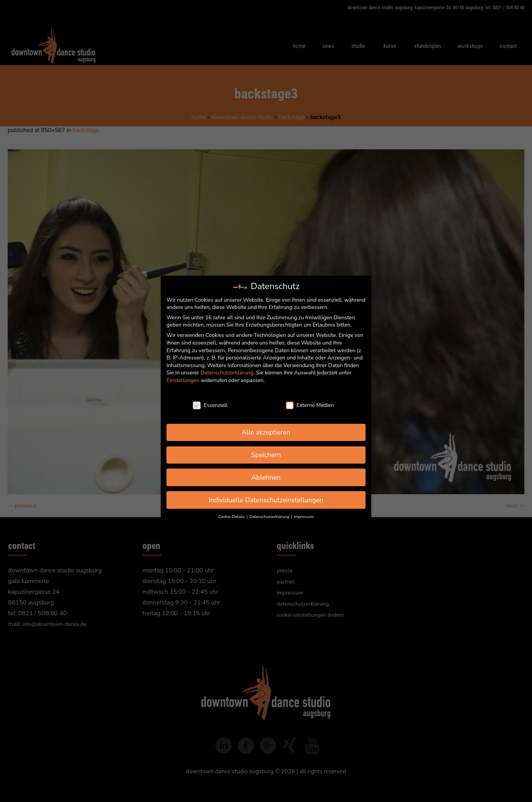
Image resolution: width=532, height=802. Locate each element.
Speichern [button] (266, 455)
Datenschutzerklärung (227, 373)
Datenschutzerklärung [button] (270, 517)
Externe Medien (310, 405)
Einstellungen (183, 380)
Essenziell (210, 405)
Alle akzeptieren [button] (266, 432)
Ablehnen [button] (266, 477)
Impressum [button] (304, 517)
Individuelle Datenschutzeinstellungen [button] (266, 500)
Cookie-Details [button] (232, 517)
